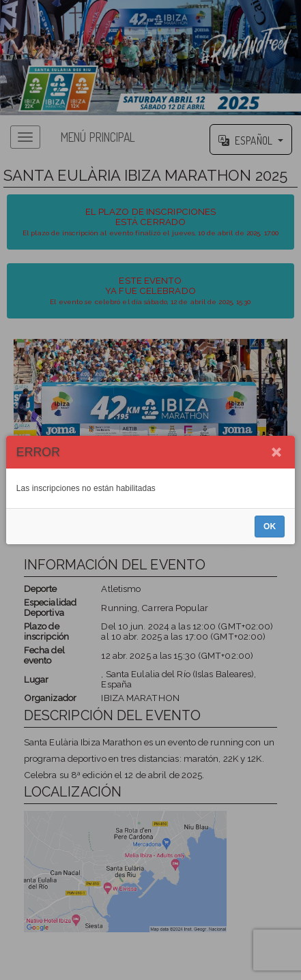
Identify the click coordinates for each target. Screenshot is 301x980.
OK (270, 526)
